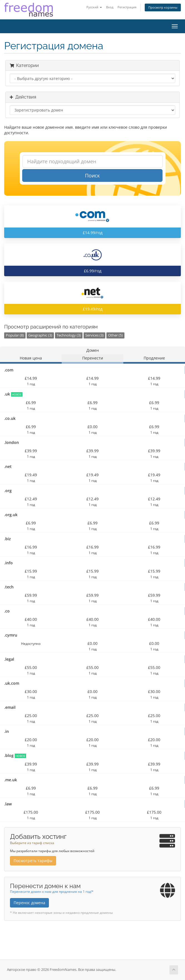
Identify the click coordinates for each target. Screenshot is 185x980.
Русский (94, 7)
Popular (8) (15, 335)
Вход (110, 7)
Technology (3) (69, 335)
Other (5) (115, 335)
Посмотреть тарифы (33, 861)
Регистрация (127, 7)
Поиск (92, 175)
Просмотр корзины (163, 7)
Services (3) (94, 335)
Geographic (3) (40, 335)
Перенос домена (29, 903)
